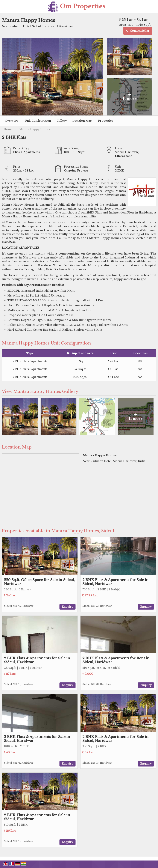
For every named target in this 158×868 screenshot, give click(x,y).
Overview (12, 121)
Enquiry (67, 607)
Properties (105, 121)
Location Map (82, 121)
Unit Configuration (38, 121)
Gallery (62, 121)
